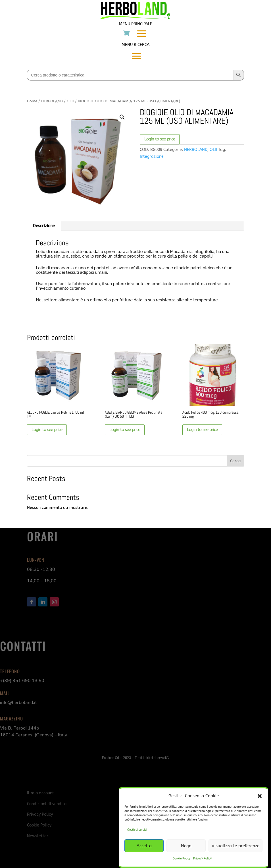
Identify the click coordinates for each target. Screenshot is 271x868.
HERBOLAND (52, 101)
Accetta (144, 846)
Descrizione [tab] (44, 226)
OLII (70, 101)
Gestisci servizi (137, 830)
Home (32, 101)
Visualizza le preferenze (235, 846)
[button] (260, 796)
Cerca (235, 461)
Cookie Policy (182, 859)
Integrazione (152, 157)
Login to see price (160, 139)
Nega (186, 846)
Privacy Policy (202, 859)
